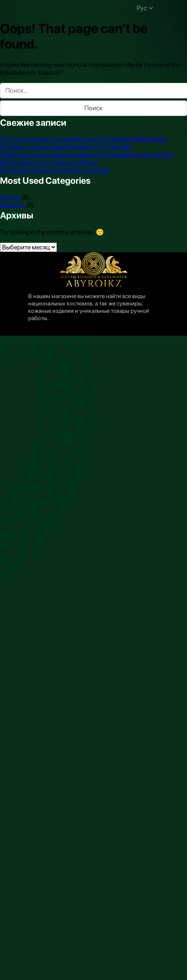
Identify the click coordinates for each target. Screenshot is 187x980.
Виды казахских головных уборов (49, 162)
